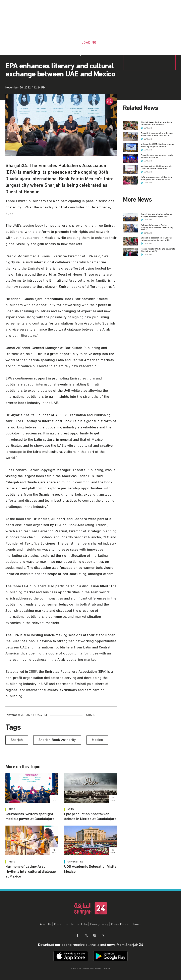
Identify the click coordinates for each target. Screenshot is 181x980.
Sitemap (136, 924)
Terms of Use (79, 924)
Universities (75, 862)
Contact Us (61, 924)
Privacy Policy (99, 924)
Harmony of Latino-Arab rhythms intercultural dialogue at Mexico (31, 871)
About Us (46, 924)
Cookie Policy (119, 924)
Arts (12, 809)
